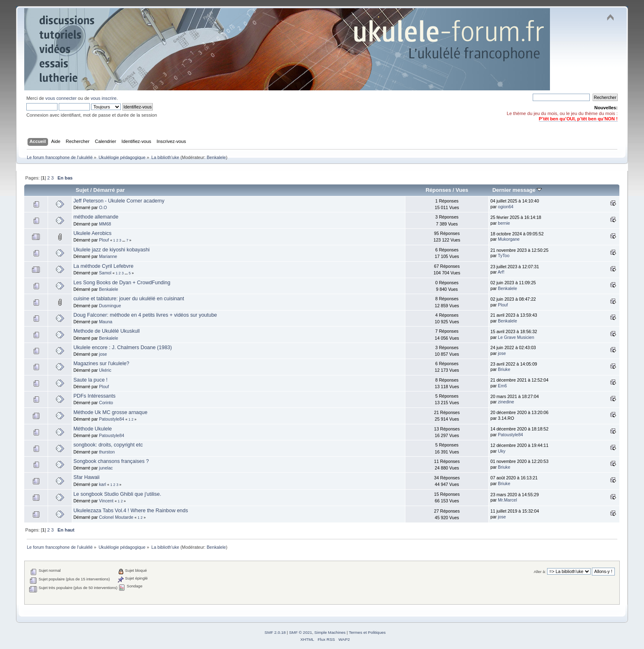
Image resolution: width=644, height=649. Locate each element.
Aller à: (540, 572)
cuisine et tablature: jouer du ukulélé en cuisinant (129, 299)
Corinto (106, 403)
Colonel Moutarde (116, 517)
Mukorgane (509, 239)
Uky (501, 451)
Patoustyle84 (112, 419)
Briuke (504, 369)
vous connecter (61, 98)
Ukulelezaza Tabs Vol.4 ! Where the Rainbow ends (131, 511)
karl (102, 484)
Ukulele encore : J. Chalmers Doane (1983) (123, 348)
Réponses (438, 190)
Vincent (106, 501)
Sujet (82, 190)
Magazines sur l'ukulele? (101, 364)
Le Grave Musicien (516, 337)
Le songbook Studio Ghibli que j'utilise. (117, 494)
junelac (106, 468)
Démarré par (109, 190)
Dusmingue (110, 306)
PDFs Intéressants (95, 396)
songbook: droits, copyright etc (108, 445)
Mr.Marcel (507, 500)
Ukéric (105, 370)
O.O (103, 207)
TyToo (504, 255)
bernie (504, 223)
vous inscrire (104, 98)
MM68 (105, 224)
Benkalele (216, 157)
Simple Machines (330, 632)
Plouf (104, 240)
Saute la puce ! (91, 380)
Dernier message (517, 190)
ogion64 (506, 207)
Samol (105, 273)
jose (103, 354)
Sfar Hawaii (87, 477)
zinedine (506, 402)
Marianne (108, 256)
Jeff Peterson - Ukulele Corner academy (119, 201)
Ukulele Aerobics (93, 233)
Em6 (502, 386)
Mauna (106, 322)
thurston (107, 452)
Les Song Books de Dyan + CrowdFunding (122, 283)
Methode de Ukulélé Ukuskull (107, 331)
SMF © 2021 (301, 632)
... (124, 240)
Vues (462, 190)
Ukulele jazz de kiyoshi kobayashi (112, 250)
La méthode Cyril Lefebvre (103, 266)
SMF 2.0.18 (275, 632)
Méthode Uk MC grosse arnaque (110, 412)
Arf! (501, 272)
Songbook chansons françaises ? (111, 461)
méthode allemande (96, 217)
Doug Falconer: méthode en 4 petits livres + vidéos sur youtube (145, 315)
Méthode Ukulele (93, 429)
